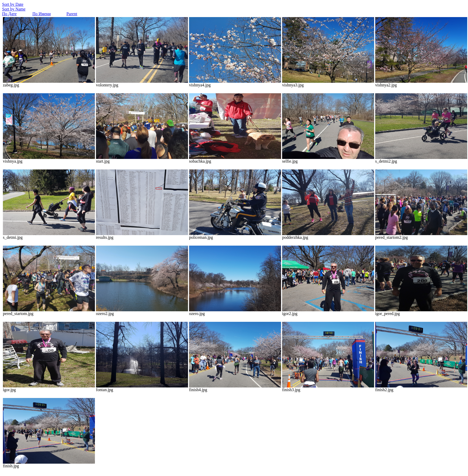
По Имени (41, 14)
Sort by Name (14, 9)
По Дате (9, 14)
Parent (72, 14)
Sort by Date (13, 4)
